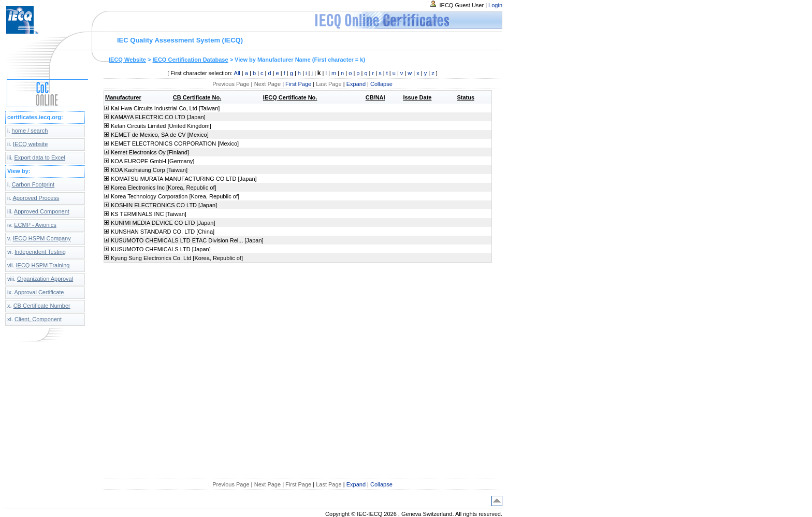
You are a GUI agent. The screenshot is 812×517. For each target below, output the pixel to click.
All (237, 73)
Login (495, 5)
